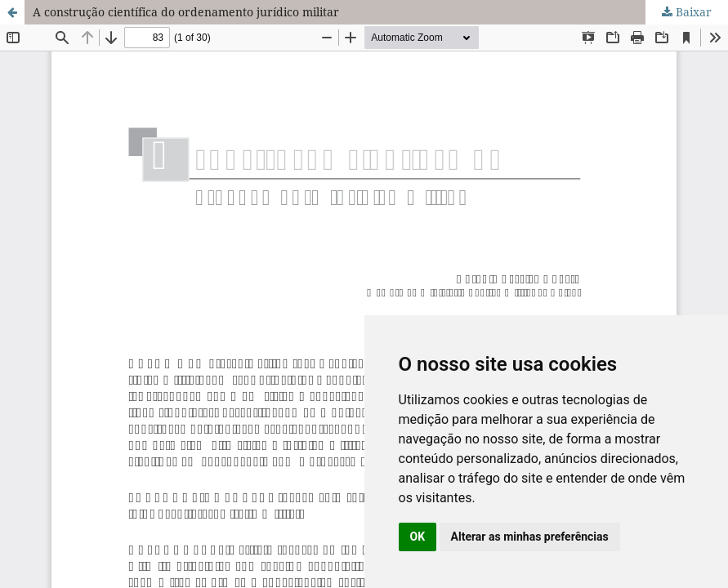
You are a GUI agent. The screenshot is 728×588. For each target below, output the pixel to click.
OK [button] (418, 537)
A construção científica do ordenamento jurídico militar (186, 12)
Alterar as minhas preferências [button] (530, 537)
